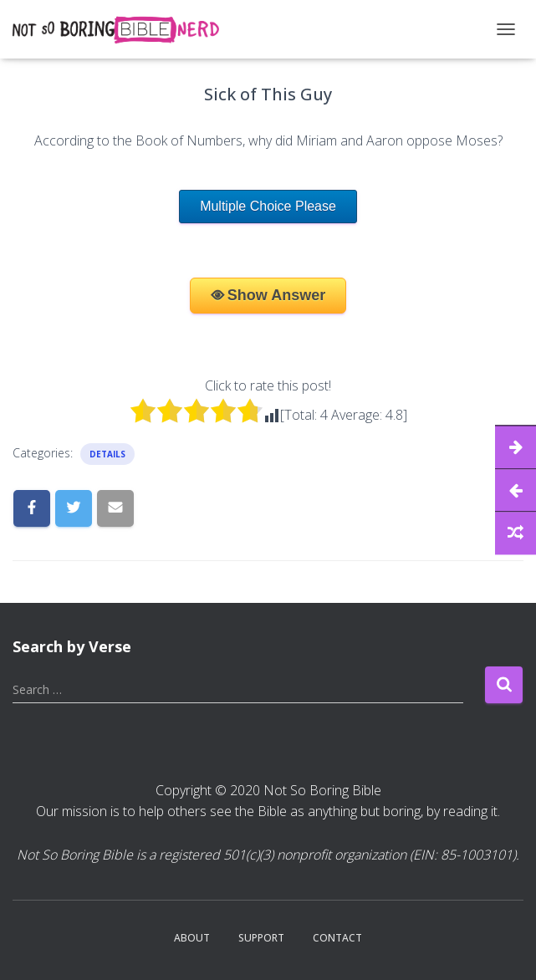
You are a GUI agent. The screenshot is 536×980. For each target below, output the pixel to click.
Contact (337, 938)
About (192, 938)
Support (261, 938)
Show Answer (276, 295)
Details (107, 454)
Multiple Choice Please (268, 206)
